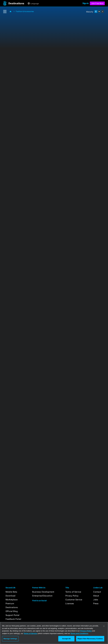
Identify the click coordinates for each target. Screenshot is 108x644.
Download (10, 596)
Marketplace (12, 600)
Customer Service (74, 600)
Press (96, 603)
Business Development (43, 592)
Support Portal (12, 615)
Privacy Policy (72, 596)
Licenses (70, 603)
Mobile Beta (11, 592)
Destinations (12, 607)
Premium (10, 603)
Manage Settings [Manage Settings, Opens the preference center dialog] (10, 639)
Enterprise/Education (42, 596)
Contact (97, 592)
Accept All (66, 639)
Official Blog (12, 611)
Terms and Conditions (79, 633)
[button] (18, 3)
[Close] (104, 626)
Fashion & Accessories (25, 11)
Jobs (96, 600)
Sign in (86, 3)
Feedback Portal (13, 619)
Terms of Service (73, 592)
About (96, 596)
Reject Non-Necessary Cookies (90, 639)
